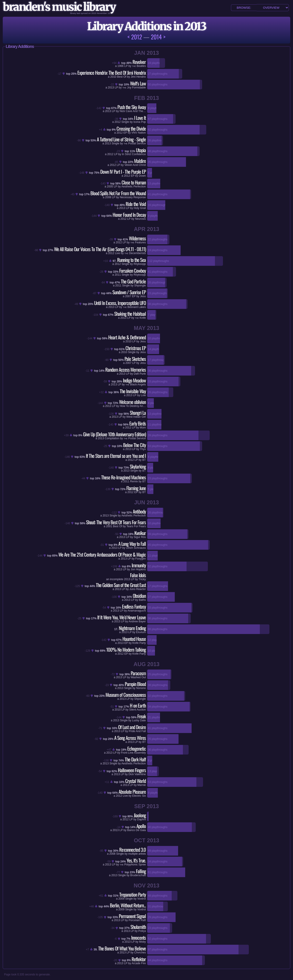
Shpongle (140, 285)
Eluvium (141, 632)
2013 (111, 88)
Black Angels (136, 384)
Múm (143, 428)
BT (144, 460)
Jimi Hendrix (138, 77)
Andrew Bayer (137, 621)
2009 (121, 899)
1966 (121, 66)
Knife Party (139, 643)
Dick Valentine (137, 774)
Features (138, 242)
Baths (142, 600)
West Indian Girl (136, 417)
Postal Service (135, 143)
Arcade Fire (139, 963)
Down (142, 176)
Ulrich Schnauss (136, 548)
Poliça (142, 931)
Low (143, 395)
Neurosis (140, 219)
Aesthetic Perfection (134, 187)
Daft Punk (140, 374)
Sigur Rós (140, 537)
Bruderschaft (138, 875)
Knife (140, 318)
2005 (110, 187)
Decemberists (135, 253)
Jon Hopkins (138, 569)
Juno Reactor (138, 589)
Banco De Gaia (137, 830)
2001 (109, 526)
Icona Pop (140, 122)
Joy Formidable (134, 88)
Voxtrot (142, 899)
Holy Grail (140, 208)
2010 (113, 77)
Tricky (142, 579)
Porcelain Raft (137, 920)
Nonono (141, 688)
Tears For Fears (136, 526)
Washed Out (138, 677)
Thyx (143, 449)
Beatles (139, 66)
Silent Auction (137, 710)
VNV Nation (139, 133)
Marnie (142, 785)
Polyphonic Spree (133, 865)
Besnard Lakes (134, 307)
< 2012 (135, 37)
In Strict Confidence (134, 154)
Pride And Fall (137, 731)
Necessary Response (133, 197)
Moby (142, 942)
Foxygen (141, 559)
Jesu (143, 296)
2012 (118, 122)
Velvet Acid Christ (135, 165)
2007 (128, 296)
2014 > (158, 37)
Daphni (141, 819)
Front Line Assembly (133, 753)
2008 (108, 197)
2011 (118, 275)
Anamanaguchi (137, 611)
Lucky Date (139, 720)
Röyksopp (140, 264)
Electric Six (139, 796)
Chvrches (140, 953)
